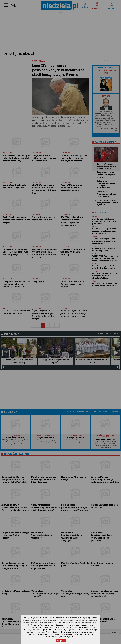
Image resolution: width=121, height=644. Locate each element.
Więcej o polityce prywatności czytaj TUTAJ (60, 637)
